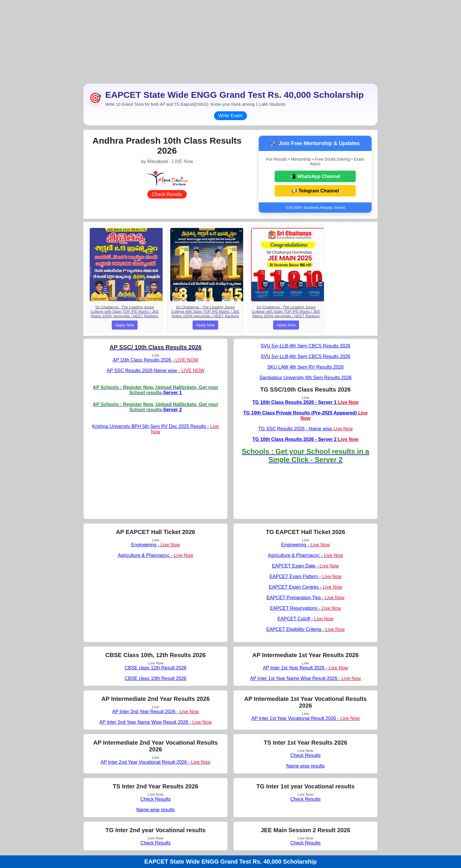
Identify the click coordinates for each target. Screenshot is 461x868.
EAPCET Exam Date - (305, 566)
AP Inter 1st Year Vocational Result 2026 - (305, 718)
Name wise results (306, 766)
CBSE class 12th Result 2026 (156, 668)
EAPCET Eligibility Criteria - (305, 629)
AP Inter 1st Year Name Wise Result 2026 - (306, 678)
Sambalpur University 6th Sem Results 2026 (305, 378)
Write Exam (230, 116)
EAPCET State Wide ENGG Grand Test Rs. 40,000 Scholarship (230, 862)
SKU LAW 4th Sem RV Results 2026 (305, 367)
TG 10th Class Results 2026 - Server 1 (305, 402)
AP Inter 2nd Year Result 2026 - (155, 712)
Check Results (167, 194)
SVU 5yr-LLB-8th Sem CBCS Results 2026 (305, 346)
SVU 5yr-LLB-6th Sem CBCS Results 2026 (305, 356)
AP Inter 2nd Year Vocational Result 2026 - (155, 762)
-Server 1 (156, 390)
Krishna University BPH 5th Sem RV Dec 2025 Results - (156, 429)
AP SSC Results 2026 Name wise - (156, 371)
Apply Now (125, 325)
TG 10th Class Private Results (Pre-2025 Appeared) (306, 415)
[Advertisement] (230, 41)
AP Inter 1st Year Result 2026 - (305, 668)
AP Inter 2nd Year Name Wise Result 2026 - (156, 722)
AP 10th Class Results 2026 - (155, 360)
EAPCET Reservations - (305, 608)
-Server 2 (156, 407)
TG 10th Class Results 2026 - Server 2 (305, 439)
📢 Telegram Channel (315, 191)
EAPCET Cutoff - (306, 619)
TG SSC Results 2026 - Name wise (305, 429)
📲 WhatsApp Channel (315, 176)
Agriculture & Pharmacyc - (156, 555)
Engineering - (155, 545)
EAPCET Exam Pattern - (305, 576)
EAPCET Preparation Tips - (306, 598)
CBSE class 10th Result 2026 (156, 678)
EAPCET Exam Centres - (305, 587)
